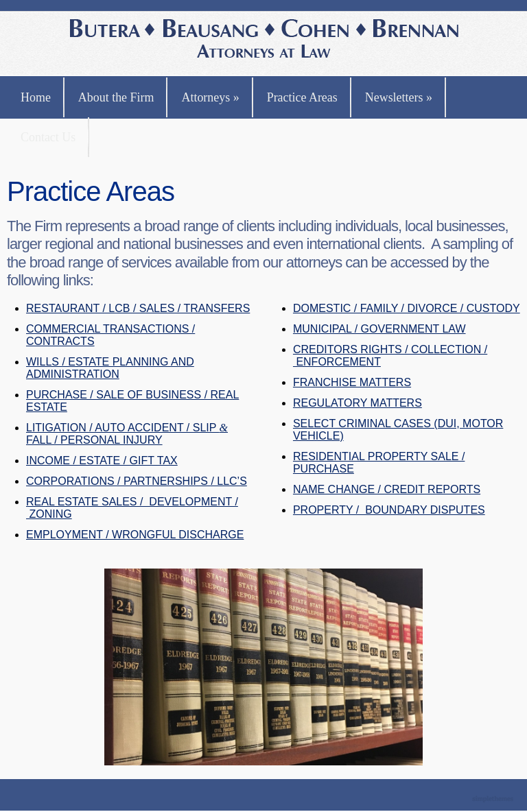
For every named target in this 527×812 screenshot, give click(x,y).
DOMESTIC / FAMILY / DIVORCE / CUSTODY (407, 308)
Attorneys (210, 97)
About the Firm (116, 97)
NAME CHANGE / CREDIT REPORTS (387, 489)
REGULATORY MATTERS (358, 403)
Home (36, 97)
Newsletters (399, 97)
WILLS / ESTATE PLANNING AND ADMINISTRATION (110, 368)
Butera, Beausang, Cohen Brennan (264, 40)
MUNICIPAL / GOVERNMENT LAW (379, 329)
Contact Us (48, 137)
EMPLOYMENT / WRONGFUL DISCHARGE (135, 535)
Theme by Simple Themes (494, 800)
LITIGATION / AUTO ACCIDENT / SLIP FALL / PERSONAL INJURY (127, 434)
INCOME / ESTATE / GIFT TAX (102, 461)
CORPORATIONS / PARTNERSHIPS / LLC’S (137, 481)
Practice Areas (302, 97)
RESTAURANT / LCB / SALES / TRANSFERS (138, 308)
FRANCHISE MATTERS (352, 382)
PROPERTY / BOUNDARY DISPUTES (389, 510)
